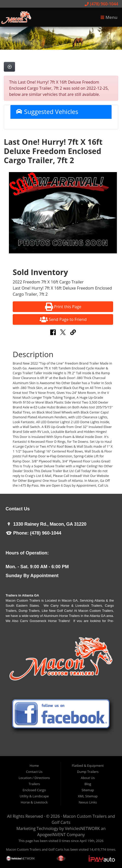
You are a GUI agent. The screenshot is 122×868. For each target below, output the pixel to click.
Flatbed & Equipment (88, 766)
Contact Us (34, 772)
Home (34, 766)
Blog (88, 784)
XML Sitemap (88, 796)
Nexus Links (88, 802)
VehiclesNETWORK (82, 828)
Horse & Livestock (34, 802)
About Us (88, 778)
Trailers (34, 784)
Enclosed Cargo (34, 790)
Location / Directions (34, 778)
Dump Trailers (88, 772)
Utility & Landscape (34, 796)
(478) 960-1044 (101, 4)
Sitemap (88, 790)
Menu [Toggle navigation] (109, 17)
